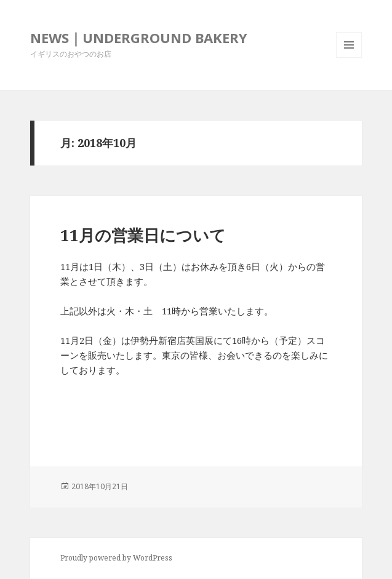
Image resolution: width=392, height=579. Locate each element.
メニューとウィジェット (349, 58)
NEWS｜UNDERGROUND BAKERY (139, 38)
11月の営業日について (143, 235)
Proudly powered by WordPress (116, 558)
